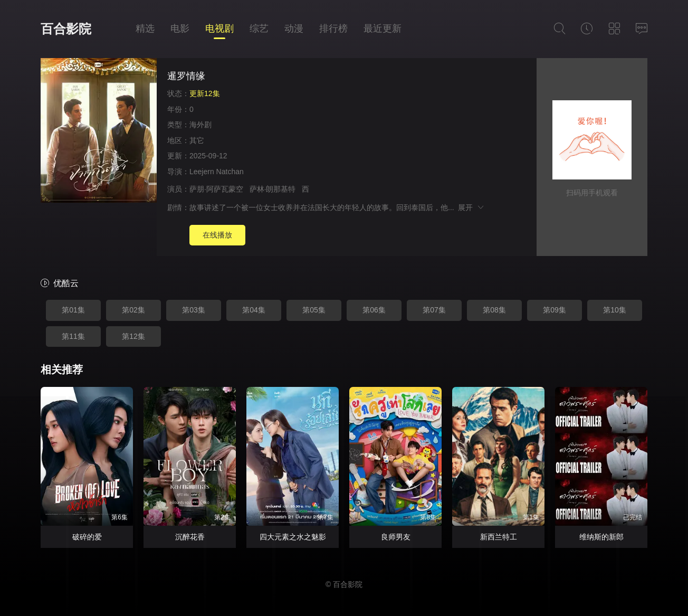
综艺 (259, 29)
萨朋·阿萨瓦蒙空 (216, 189)
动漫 (294, 29)
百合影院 (66, 29)
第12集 (133, 336)
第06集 (374, 310)
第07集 (434, 310)
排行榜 (333, 29)
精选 (145, 29)
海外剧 (200, 125)
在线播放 (217, 235)
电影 (180, 29)
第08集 (494, 310)
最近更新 (383, 29)
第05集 (314, 310)
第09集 (555, 310)
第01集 (73, 310)
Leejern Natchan (217, 172)
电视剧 (219, 29)
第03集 (194, 310)
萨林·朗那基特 (273, 189)
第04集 (254, 310)
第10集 (615, 310)
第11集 (73, 336)
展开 (471, 207)
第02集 (133, 310)
